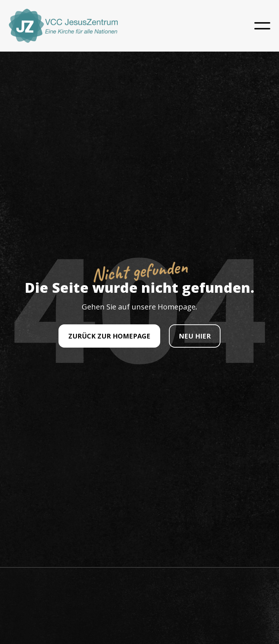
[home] (63, 26)
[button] (262, 26)
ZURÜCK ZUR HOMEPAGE (109, 336)
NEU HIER (195, 336)
